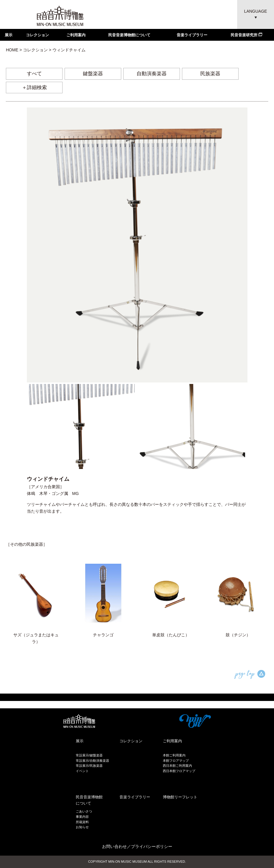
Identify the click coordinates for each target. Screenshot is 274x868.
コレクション (37, 35)
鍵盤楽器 (93, 74)
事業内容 (82, 817)
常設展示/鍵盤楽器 (89, 755)
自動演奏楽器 (152, 74)
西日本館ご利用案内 (177, 766)
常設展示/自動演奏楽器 (92, 761)
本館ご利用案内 (174, 755)
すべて (34, 74)
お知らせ (82, 827)
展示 (9, 35)
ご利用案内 (76, 35)
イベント (82, 771)
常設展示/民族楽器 (89, 766)
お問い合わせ (114, 846)
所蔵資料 (82, 822)
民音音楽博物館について (129, 35)
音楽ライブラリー (192, 35)
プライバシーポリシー (152, 846)
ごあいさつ (84, 811)
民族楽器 (210, 74)
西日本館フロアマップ (179, 771)
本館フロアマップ (176, 761)
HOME (12, 50)
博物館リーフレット (180, 797)
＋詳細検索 (34, 88)
